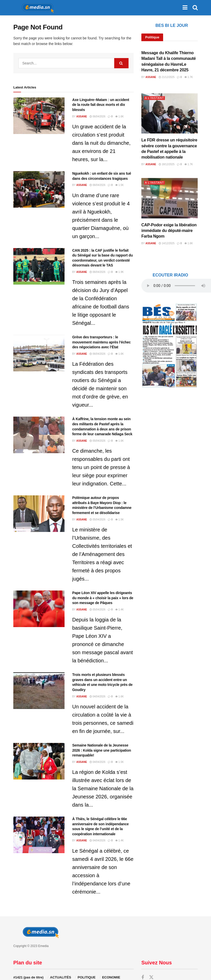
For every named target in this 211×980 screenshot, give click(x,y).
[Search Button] (195, 8)
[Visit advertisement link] (170, 345)
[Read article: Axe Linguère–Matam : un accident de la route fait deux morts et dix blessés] (39, 116)
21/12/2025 (167, 77)
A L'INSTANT (155, 98)
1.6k (119, 116)
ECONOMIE (111, 977)
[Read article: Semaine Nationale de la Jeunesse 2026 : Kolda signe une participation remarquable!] (39, 761)
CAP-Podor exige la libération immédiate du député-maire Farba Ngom (169, 231)
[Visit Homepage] (36, 8)
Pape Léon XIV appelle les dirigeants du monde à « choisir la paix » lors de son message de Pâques (103, 598)
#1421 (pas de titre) (28, 977)
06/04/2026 (98, 116)
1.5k (119, 185)
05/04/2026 (98, 441)
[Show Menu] (185, 8)
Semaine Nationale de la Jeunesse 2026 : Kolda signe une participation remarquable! (102, 750)
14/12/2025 (167, 243)
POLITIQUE (87, 977)
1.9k (119, 272)
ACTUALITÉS (60, 977)
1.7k (189, 77)
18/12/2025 (167, 164)
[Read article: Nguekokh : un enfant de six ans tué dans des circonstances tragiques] (39, 189)
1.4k (119, 610)
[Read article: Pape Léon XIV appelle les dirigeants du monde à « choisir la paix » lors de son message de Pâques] (39, 609)
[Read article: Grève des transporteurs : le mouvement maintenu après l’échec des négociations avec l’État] (39, 353)
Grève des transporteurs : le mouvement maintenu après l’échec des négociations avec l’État (101, 342)
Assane (82, 116)
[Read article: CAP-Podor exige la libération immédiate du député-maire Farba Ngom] (170, 198)
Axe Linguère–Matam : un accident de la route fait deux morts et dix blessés (101, 105)
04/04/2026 (98, 697)
